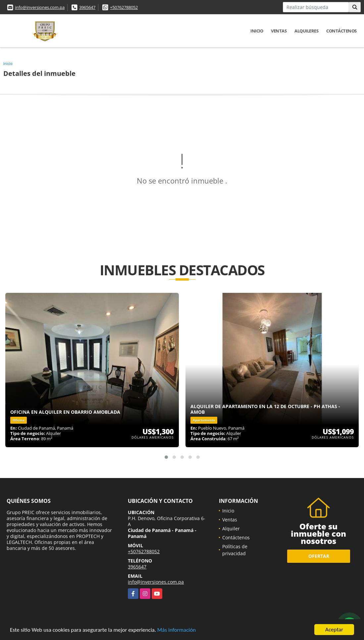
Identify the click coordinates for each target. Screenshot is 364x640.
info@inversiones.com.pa (40, 7)
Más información (177, 630)
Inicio (257, 31)
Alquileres (306, 31)
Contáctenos (341, 31)
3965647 (87, 7)
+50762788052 (124, 7)
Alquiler (231, 529)
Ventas (279, 31)
